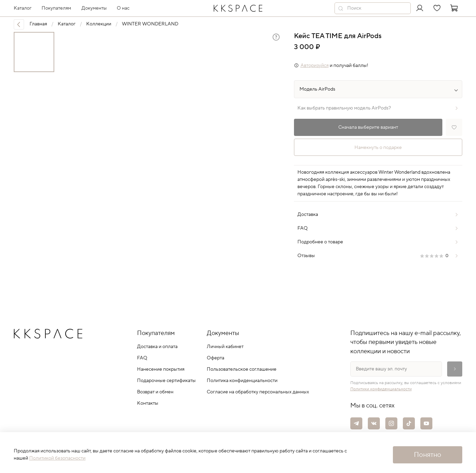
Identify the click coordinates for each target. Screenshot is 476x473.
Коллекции (99, 24)
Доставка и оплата (157, 347)
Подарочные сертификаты (166, 381)
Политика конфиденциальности (242, 381)
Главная (38, 24)
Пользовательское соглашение (242, 369)
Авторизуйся (315, 66)
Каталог (67, 24)
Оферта (216, 358)
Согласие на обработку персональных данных (258, 392)
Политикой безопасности (57, 458)
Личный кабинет (225, 347)
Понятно (428, 455)
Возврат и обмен (155, 392)
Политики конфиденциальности (381, 389)
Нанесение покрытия (161, 369)
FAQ (142, 358)
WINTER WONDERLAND (150, 24)
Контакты (148, 403)
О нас (123, 8)
